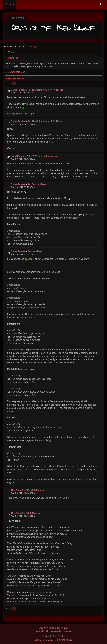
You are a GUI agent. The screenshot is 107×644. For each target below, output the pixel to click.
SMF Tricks (59, 636)
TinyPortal (38, 631)
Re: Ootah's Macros (38, 184)
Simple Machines (63, 640)
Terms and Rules (58, 631)
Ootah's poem (34, 513)
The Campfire (18, 490)
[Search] (101, 4)
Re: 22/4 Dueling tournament (43, 156)
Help (47, 631)
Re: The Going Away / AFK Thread (45, 90)
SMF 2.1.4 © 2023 (44, 640)
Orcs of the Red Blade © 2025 (53, 628)
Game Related (18, 90)
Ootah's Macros (36, 251)
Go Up (70, 631)
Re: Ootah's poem (36, 490)
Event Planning (19, 156)
